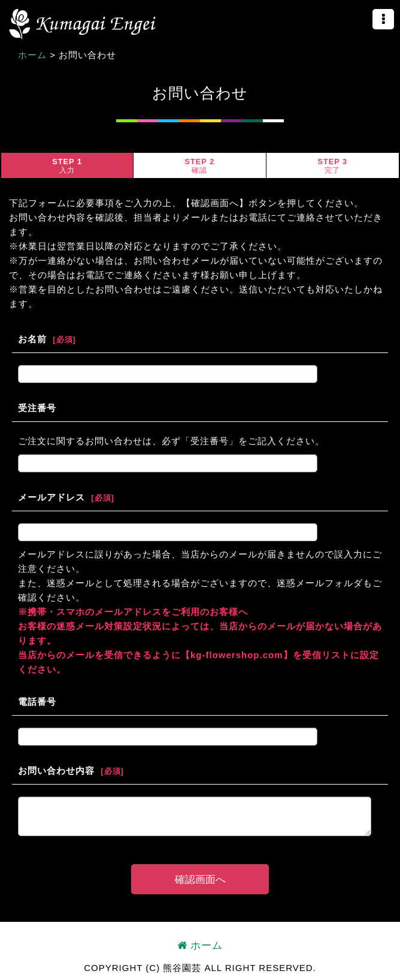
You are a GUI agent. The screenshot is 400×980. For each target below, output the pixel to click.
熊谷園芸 (82, 24)
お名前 (32, 339)
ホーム (200, 946)
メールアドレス (51, 497)
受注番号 (37, 408)
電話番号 (37, 702)
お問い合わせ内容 (56, 771)
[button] (383, 19)
